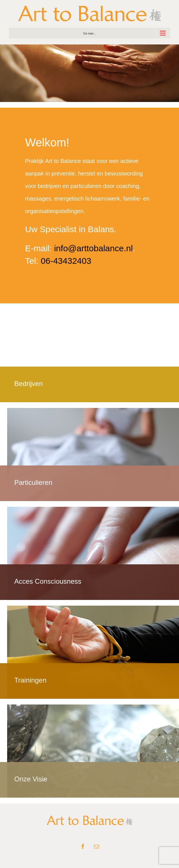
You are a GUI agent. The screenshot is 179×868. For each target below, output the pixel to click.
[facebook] (83, 846)
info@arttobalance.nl (93, 248)
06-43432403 (66, 261)
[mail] (96, 846)
